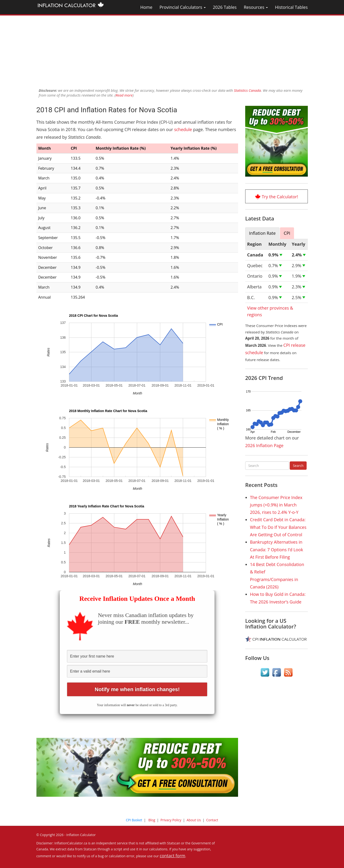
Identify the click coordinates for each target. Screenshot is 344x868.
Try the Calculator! (280, 197)
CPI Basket (134, 820)
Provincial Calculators (183, 7)
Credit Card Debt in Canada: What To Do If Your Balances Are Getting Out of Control (278, 527)
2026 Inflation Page (264, 445)
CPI (287, 233)
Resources (256, 7)
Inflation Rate (262, 233)
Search (298, 466)
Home (146, 7)
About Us (194, 820)
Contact (212, 820)
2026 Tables (225, 7)
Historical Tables (291, 7)
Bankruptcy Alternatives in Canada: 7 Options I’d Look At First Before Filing (277, 549)
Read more (124, 95)
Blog (152, 820)
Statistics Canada (247, 90)
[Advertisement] (172, 49)
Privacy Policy (171, 820)
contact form (173, 856)
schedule (183, 129)
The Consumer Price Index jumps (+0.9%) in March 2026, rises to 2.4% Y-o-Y (276, 505)
